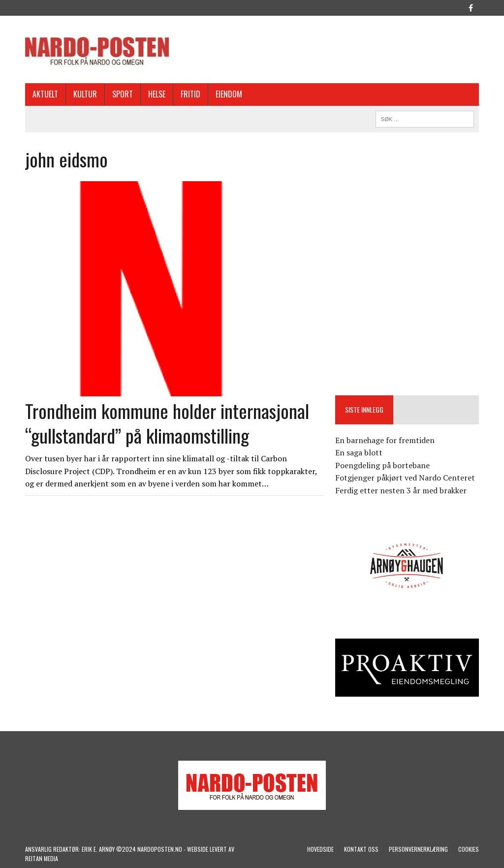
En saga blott (359, 452)
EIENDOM (229, 94)
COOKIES (469, 849)
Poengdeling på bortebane (382, 465)
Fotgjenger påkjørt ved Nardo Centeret (405, 478)
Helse (157, 94)
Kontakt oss (361, 849)
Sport (123, 94)
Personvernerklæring (418, 849)
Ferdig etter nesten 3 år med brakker (401, 490)
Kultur (85, 94)
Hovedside (320, 849)
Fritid (190, 94)
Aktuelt (45, 94)
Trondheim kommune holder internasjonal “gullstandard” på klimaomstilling (167, 423)
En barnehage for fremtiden (385, 440)
